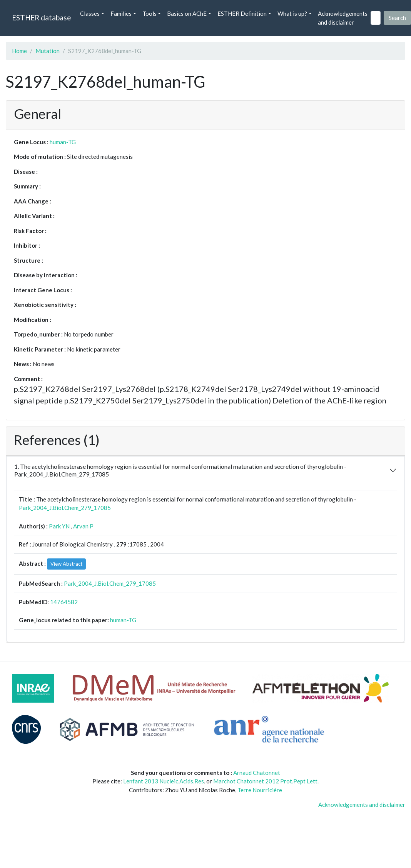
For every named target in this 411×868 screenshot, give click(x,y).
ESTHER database (41, 17)
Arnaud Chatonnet (257, 773)
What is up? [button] (292, 13)
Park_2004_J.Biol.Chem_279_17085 (65, 508)
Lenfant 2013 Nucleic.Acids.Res (164, 781)
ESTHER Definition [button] (242, 13)
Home (19, 51)
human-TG (63, 142)
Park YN (59, 526)
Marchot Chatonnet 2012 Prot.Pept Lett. (266, 781)
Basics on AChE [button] (187, 13)
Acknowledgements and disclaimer (343, 18)
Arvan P (83, 526)
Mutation (48, 51)
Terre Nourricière (260, 790)
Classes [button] (90, 13)
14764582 (64, 602)
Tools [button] (150, 13)
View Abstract (66, 564)
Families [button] (121, 13)
